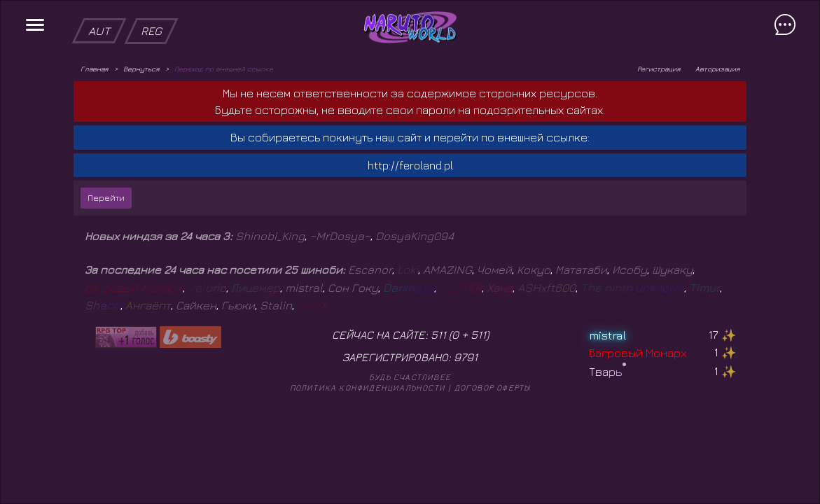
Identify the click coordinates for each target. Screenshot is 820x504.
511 (478, 335)
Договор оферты (493, 387)
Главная (94, 69)
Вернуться (141, 69)
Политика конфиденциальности (368, 387)
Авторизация (717, 69)
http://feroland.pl (410, 165)
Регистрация (659, 69)
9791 (466, 357)
